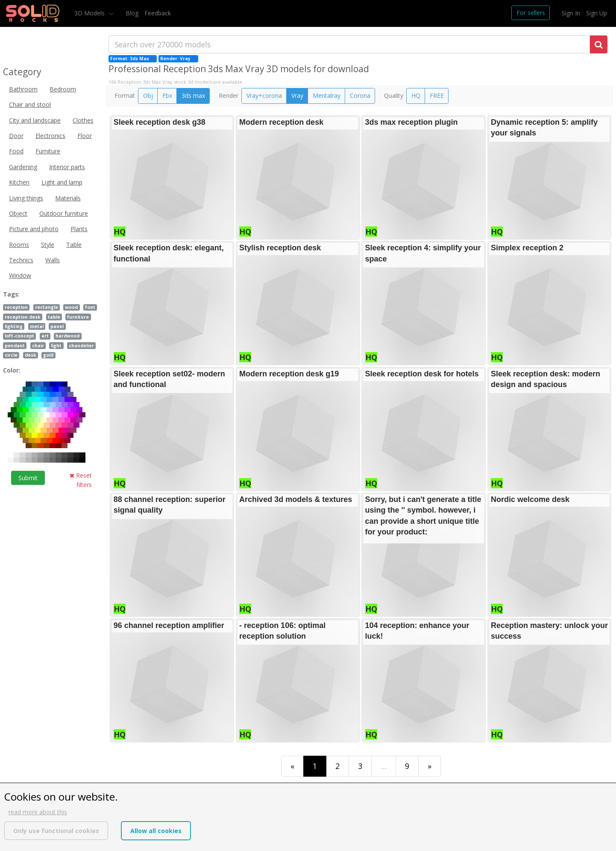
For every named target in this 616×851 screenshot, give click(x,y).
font (90, 307)
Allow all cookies (156, 831)
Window (20, 275)
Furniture (48, 151)
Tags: (11, 294)
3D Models (90, 13)
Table (74, 245)
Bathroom (23, 89)
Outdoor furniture (64, 213)
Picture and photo (34, 229)
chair (38, 346)
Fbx (167, 95)
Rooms (19, 245)
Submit (28, 478)
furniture (78, 317)
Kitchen (19, 182)
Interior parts (67, 167)
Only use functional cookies (56, 831)
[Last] (430, 766)
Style (48, 245)
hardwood (67, 336)
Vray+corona (264, 95)
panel (57, 326)
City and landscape (35, 120)
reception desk (23, 317)
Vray (297, 95)
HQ (416, 95)
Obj (148, 95)
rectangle (47, 307)
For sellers (531, 13)
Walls (53, 260)
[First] (292, 766)
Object (18, 213)
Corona (360, 95)
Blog (132, 13)
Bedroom (63, 89)
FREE (437, 95)
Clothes (83, 120)
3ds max (193, 95)
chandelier (81, 346)
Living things (26, 198)
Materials (68, 198)
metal (37, 326)
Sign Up (597, 13)
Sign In (571, 13)
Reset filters (81, 480)
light (56, 346)
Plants (79, 229)
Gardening (23, 167)
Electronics (50, 136)
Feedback (158, 13)
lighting (14, 326)
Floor (85, 136)
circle (11, 355)
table (54, 317)
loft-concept (19, 336)
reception (16, 307)
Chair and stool (30, 104)
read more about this (38, 812)
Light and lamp (62, 182)
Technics (21, 260)
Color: (12, 370)
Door (16, 136)
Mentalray (327, 95)
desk (31, 355)
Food (16, 151)
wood (71, 307)
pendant (15, 346)
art (45, 336)
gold (48, 355)
